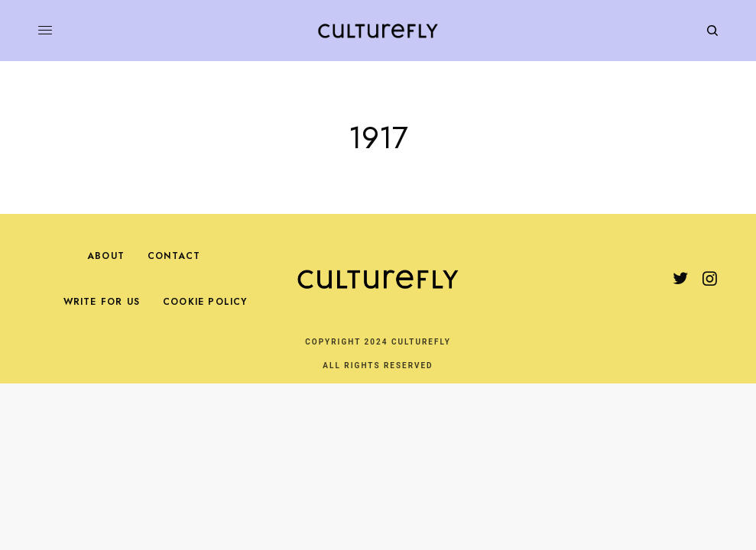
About (106, 256)
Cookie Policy (205, 302)
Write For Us (102, 302)
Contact (174, 256)
